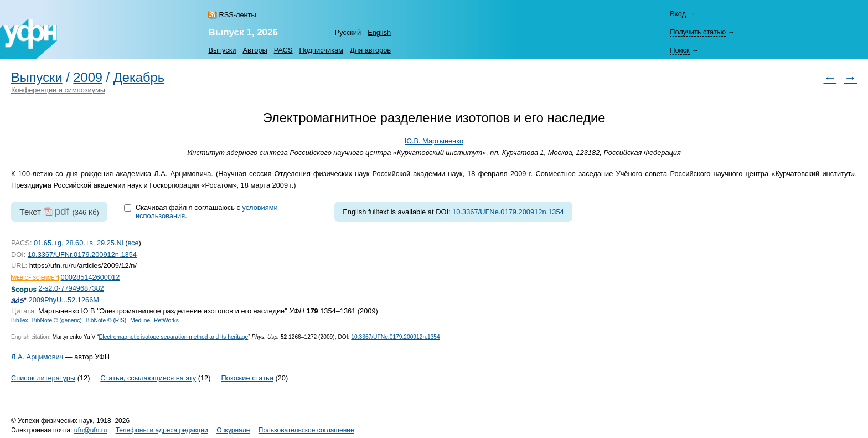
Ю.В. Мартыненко (434, 141)
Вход (678, 14)
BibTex (20, 320)
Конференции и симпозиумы (58, 90)
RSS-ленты (237, 15)
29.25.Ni (110, 243)
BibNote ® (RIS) (106, 320)
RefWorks (166, 320)
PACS (283, 50)
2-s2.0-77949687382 (71, 288)
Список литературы (43, 378)
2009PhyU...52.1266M (64, 300)
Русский (348, 32)
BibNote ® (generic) (57, 320)
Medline (140, 320)
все (133, 243)
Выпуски (222, 50)
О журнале (233, 430)
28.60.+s (79, 243)
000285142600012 (91, 277)
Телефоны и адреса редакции (162, 430)
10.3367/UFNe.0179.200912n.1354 (508, 212)
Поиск (680, 50)
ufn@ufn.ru (91, 430)
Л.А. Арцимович (37, 357)
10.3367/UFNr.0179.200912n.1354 (82, 254)
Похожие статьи (247, 378)
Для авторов (370, 50)
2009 (88, 78)
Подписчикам (321, 50)
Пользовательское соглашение (306, 430)
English (379, 32)
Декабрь (139, 78)
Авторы (255, 50)
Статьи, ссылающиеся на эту (148, 378)
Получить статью (698, 32)
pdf (62, 211)
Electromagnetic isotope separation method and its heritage (174, 337)
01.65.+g (48, 243)
